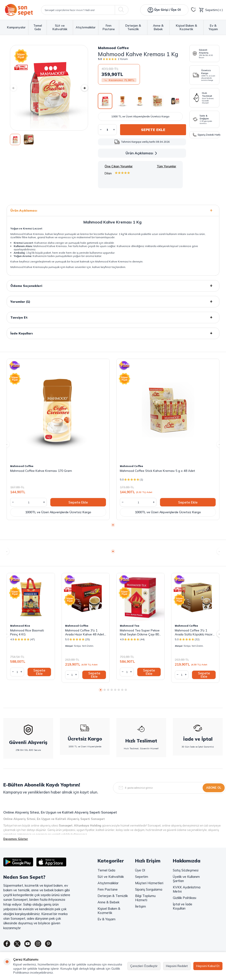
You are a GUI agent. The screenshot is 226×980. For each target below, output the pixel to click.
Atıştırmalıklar (86, 27)
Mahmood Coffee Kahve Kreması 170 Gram (41, 471)
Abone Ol (214, 788)
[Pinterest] (56, 945)
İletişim (140, 906)
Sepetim (142, 877)
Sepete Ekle (153, 130)
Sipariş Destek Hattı (206, 135)
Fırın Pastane (109, 27)
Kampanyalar (16, 27)
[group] (49, 88)
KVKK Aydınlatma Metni (187, 889)
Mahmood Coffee (113, 48)
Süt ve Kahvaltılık (60, 27)
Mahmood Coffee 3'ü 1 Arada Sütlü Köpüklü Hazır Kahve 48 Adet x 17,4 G (194, 632)
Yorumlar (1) (113, 302)
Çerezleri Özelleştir (144, 966)
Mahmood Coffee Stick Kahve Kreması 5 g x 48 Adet (157, 471)
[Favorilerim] (194, 10)
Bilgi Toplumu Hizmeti (145, 898)
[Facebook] (8, 945)
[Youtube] (32, 945)
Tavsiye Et (113, 317)
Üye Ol (140, 870)
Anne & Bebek (158, 27)
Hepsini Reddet (177, 966)
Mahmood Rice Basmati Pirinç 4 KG (27, 632)
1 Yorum (123, 59)
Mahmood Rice (20, 626)
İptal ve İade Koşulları (183, 906)
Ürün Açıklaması (142, 153)
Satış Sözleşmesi (186, 870)
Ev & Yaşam (213, 27)
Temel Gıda (38, 27)
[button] (17, 88)
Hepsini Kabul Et (208, 966)
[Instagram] (44, 945)
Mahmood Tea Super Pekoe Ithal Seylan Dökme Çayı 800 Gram (140, 632)
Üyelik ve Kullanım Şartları (186, 879)
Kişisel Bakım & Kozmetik (186, 27)
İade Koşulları (113, 333)
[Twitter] (20, 945)
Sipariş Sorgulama (149, 889)
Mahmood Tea (130, 626)
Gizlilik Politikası (185, 898)
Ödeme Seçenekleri (113, 286)
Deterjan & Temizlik (133, 27)
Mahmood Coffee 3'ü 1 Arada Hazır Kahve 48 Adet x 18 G (85, 632)
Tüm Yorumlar (166, 166)
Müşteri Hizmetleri (149, 883)
